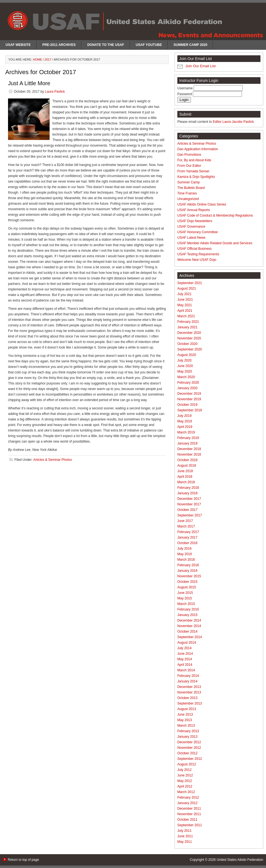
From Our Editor (189, 166)
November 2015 (189, 576)
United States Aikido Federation (240, 860)
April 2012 (185, 786)
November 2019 (189, 399)
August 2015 (187, 587)
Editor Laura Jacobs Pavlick (233, 122)
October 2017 (187, 510)
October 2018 (187, 460)
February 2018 (188, 488)
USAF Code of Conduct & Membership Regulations (215, 215)
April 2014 (185, 665)
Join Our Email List (200, 66)
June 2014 (185, 654)
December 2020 (189, 333)
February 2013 (188, 731)
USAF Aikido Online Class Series (202, 204)
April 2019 (185, 427)
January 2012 (187, 803)
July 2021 (184, 294)
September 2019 (190, 410)
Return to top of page (23, 860)
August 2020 (187, 355)
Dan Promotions (189, 155)
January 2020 (187, 388)
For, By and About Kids (194, 160)
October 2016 (187, 543)
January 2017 (187, 537)
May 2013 (185, 720)
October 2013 (187, 698)
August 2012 (187, 764)
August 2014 (187, 643)
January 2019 (187, 443)
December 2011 (189, 809)
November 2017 (189, 504)
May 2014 (185, 659)
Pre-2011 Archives (59, 45)
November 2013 (189, 692)
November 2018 (189, 454)
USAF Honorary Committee (198, 232)
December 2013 (189, 687)
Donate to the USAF (106, 45)
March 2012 (186, 792)
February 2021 (188, 322)
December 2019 (189, 394)
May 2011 (185, 842)
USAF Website (18, 45)
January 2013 (187, 737)
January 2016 (187, 571)
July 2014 (184, 648)
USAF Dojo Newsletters (195, 221)
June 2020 (185, 366)
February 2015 (188, 609)
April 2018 (185, 477)
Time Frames (187, 193)
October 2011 (187, 820)
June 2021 (185, 300)
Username (186, 88)
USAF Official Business (195, 249)
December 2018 (189, 449)
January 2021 (187, 327)
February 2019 (188, 438)
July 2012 (184, 770)
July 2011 (184, 831)
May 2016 (185, 554)
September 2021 (190, 283)
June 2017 (185, 521)
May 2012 (185, 781)
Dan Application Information (198, 149)
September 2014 (190, 637)
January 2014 (187, 681)
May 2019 (185, 421)
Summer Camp (189, 182)
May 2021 (185, 305)
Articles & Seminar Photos (53, 460)
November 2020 (189, 338)
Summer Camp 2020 (190, 45)
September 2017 (190, 515)
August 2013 (187, 709)
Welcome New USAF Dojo (197, 260)
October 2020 (187, 344)
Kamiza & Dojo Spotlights (196, 177)
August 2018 (187, 466)
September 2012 (190, 759)
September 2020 (190, 349)
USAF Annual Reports (194, 210)
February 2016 (188, 565)
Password (185, 94)
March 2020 (186, 377)
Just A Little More (29, 83)
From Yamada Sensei (193, 171)
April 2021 (185, 311)
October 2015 (187, 582)
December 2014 (189, 620)
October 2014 (187, 631)
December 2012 (189, 742)
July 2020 (184, 360)
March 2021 (186, 316)
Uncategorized (188, 199)
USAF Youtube (149, 45)
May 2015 (185, 598)
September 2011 (190, 825)
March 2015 (186, 604)
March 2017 (186, 526)
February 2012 (188, 797)
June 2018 (185, 471)
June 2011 (185, 836)
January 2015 (187, 615)
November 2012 (189, 748)
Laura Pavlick (55, 92)
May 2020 (185, 371)
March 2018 (186, 482)
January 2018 (187, 493)
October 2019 (187, 405)
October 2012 (187, 753)
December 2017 (189, 499)
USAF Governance (191, 227)
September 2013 (190, 703)
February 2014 (188, 676)
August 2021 (187, 289)
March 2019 (186, 432)
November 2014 (189, 626)
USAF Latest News (191, 238)
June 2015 (185, 593)
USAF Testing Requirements (198, 254)
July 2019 (184, 416)
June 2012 (185, 775)
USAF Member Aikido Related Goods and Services (215, 243)
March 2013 (186, 726)
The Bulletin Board (191, 188)
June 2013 (185, 714)
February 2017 (188, 532)
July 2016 (184, 549)
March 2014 (186, 670)
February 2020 (188, 383)
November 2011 (189, 814)
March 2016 (186, 560)
